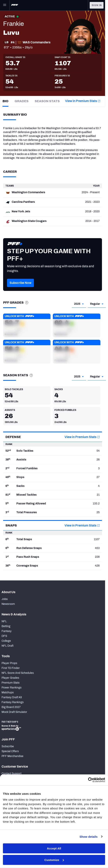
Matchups (8, 692)
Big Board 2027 (11, 707)
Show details (89, 837)
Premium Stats (11, 683)
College (6, 641)
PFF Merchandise (12, 756)
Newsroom (8, 604)
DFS (4, 636)
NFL (4, 621)
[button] (20, 289)
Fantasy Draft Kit (12, 697)
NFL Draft (8, 646)
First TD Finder (11, 668)
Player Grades (10, 678)
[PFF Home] (15, 5)
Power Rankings (12, 688)
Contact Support (12, 774)
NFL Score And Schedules (18, 673)
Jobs (5, 599)
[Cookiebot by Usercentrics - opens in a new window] (88, 780)
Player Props (9, 663)
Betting (6, 626)
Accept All (54, 848)
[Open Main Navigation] (5, 5)
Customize (54, 860)
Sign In (97, 5)
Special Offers (10, 751)
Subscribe (8, 746)
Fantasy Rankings (13, 702)
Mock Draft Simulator (14, 712)
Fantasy (7, 631)
